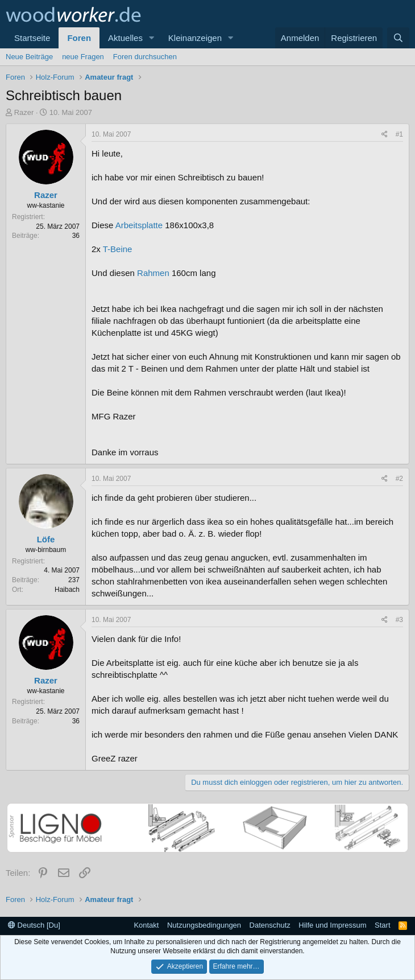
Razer (24, 112)
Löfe (46, 539)
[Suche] (398, 38)
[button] (152, 38)
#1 (399, 134)
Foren (79, 38)
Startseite (32, 38)
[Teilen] (385, 135)
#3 (399, 620)
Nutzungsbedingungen (204, 925)
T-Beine (118, 249)
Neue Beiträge (29, 57)
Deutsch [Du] (34, 925)
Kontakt (146, 925)
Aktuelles (125, 38)
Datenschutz (270, 925)
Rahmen (153, 273)
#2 (399, 479)
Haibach (67, 590)
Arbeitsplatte (139, 225)
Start (382, 925)
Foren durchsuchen (145, 57)
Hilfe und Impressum (332, 925)
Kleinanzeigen (195, 38)
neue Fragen (83, 57)
